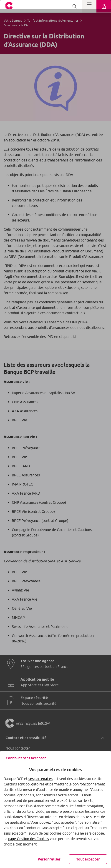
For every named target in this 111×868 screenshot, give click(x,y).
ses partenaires (40, 779)
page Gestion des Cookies (29, 839)
